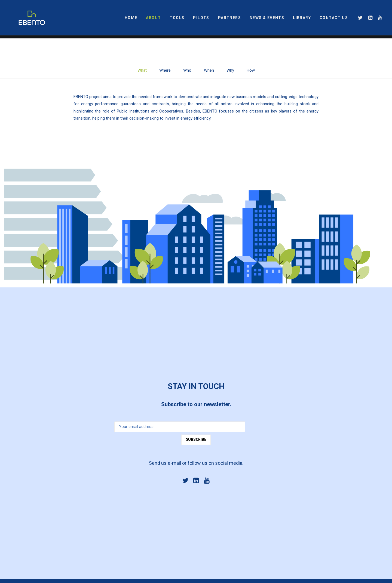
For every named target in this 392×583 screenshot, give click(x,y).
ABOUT (153, 19)
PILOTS (201, 19)
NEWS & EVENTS (267, 19)
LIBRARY (302, 19)
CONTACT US (334, 19)
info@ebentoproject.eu (164, 491)
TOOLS (177, 19)
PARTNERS (229, 19)
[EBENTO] (25, 19)
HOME (131, 19)
